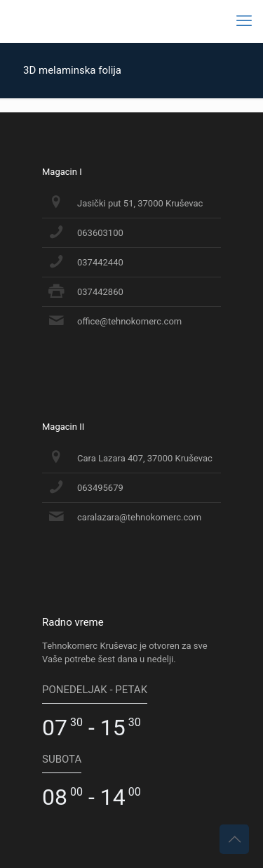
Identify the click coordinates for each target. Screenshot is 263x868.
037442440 (100, 262)
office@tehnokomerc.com (129, 321)
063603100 (100, 233)
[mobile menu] (244, 21)
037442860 (100, 292)
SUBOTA (62, 759)
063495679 (100, 488)
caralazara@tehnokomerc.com (139, 517)
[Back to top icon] (234, 839)
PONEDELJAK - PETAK (95, 690)
